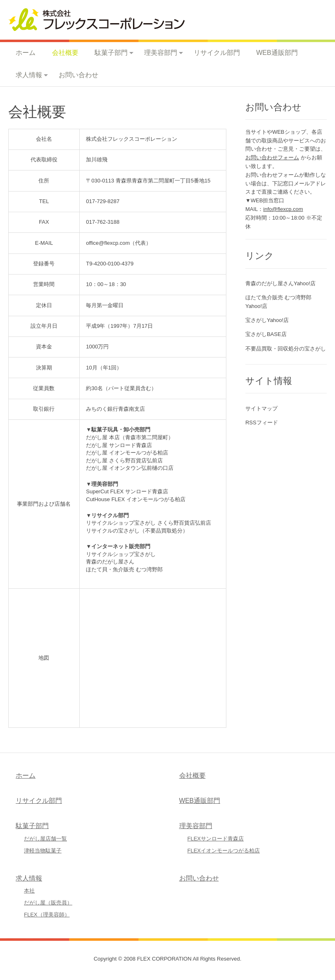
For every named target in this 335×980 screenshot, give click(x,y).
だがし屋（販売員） (48, 903)
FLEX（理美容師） (47, 915)
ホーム (26, 53)
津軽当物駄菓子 (43, 851)
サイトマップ (261, 408)
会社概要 (65, 53)
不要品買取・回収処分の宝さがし (286, 349)
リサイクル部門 (217, 53)
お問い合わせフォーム (272, 157)
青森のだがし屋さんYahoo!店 (280, 283)
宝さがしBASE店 (266, 334)
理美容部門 (161, 53)
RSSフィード (262, 423)
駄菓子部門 (111, 53)
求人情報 (29, 75)
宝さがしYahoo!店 (267, 320)
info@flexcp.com (283, 209)
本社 (29, 891)
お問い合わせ (78, 75)
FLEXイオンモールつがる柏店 (224, 851)
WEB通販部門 (277, 53)
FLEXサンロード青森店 (216, 839)
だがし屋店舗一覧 (45, 839)
